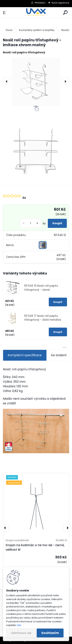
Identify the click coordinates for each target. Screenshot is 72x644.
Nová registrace (60, 3)
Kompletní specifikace (25, 355)
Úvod (9, 30)
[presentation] (7, 81)
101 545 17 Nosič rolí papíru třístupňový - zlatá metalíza (43, 318)
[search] (65, 13)
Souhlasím (50, 633)
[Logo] (36, 13)
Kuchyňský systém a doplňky (37, 30)
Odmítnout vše (21, 633)
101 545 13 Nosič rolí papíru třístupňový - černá (41, 288)
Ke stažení (59, 355)
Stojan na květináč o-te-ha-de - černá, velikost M (35, 547)
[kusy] (31, 223)
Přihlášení (40, 3)
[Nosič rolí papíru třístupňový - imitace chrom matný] (36, 81)
